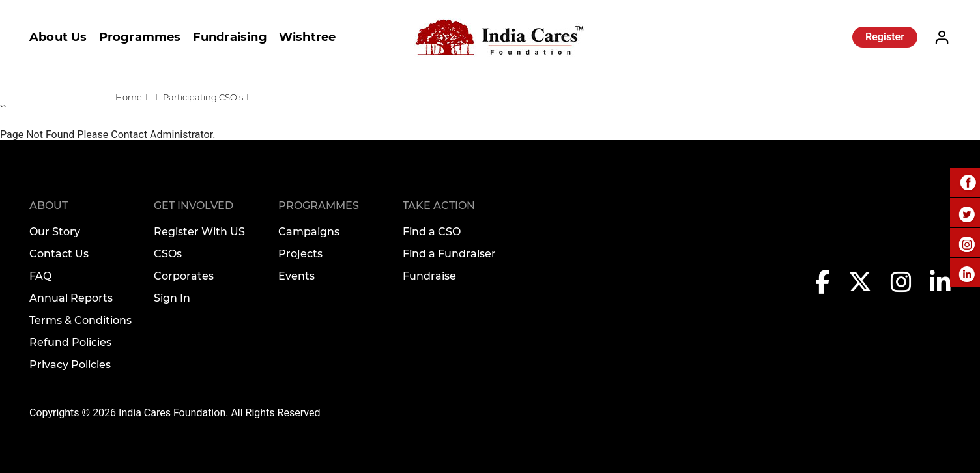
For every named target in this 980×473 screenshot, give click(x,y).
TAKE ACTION (439, 206)
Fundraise (429, 276)
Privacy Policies (70, 365)
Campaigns (309, 232)
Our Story (55, 232)
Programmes (140, 37)
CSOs (168, 254)
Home (129, 97)
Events (296, 276)
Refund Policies (70, 342)
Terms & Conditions (80, 320)
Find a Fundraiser (449, 254)
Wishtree (308, 37)
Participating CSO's (203, 97)
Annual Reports (71, 298)
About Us (58, 37)
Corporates (184, 276)
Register (885, 37)
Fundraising (230, 37)
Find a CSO (432, 232)
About (49, 206)
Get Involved (194, 206)
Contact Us (59, 254)
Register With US (199, 232)
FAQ (40, 276)
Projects (300, 254)
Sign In (172, 298)
